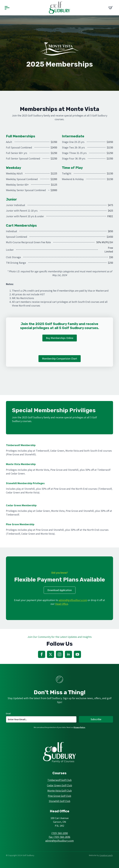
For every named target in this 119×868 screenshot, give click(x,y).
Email (8, 713)
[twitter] (51, 654)
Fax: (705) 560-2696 (59, 837)
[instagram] (59, 654)
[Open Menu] (7, 8)
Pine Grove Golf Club (59, 796)
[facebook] (42, 654)
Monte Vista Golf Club (60, 791)
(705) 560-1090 (60, 833)
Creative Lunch (106, 855)
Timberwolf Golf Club (59, 780)
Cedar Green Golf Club (59, 785)
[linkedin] (68, 654)
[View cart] (110, 8)
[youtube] (77, 654)
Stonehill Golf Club (59, 801)
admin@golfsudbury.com (73, 600)
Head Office (62, 604)
